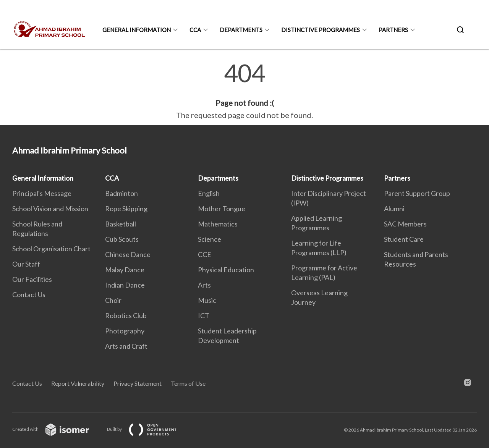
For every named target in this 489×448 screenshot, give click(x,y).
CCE (205, 254)
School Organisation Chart (51, 249)
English (209, 193)
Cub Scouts (122, 239)
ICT (204, 315)
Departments (241, 30)
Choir (113, 300)
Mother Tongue (222, 209)
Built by (148, 429)
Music (207, 300)
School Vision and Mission (50, 209)
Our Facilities (32, 279)
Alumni (394, 209)
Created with (57, 429)
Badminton (121, 193)
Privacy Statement (138, 383)
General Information (137, 30)
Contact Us (29, 294)
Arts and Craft (126, 346)
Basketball (121, 224)
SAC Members (405, 224)
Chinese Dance (128, 254)
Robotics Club (126, 315)
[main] (244, 91)
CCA (195, 30)
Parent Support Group (417, 193)
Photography (125, 331)
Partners (393, 30)
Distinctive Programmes (321, 30)
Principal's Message (42, 193)
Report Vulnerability (78, 383)
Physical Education (226, 270)
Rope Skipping (126, 209)
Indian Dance (125, 285)
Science (210, 239)
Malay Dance (125, 270)
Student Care (404, 239)
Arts (204, 285)
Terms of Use (188, 383)
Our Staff (26, 264)
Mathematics (218, 224)
